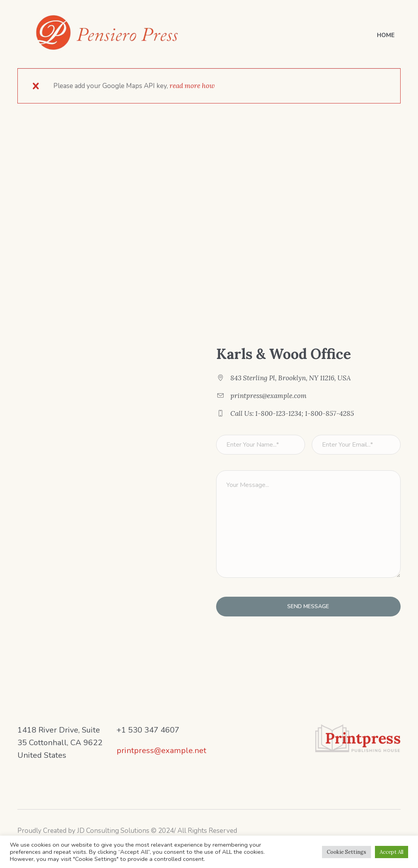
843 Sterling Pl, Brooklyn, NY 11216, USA (291, 378)
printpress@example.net (161, 751)
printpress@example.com (268, 396)
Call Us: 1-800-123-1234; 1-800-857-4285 (292, 413)
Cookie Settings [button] (346, 852)
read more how (192, 86)
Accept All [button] (392, 852)
